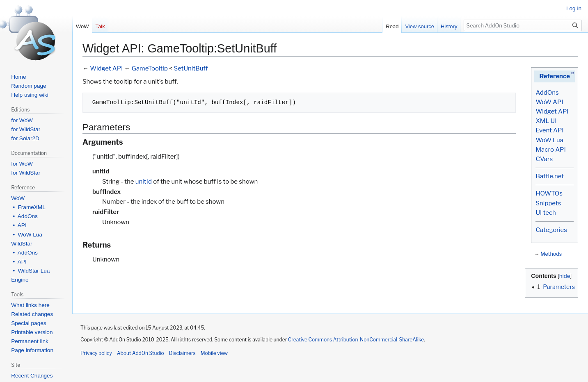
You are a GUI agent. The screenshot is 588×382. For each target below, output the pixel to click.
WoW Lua (549, 140)
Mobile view (214, 353)
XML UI (546, 121)
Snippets (548, 203)
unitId (144, 182)
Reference (555, 76)
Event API (549, 130)
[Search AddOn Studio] (523, 25)
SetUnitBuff (191, 68)
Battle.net (550, 176)
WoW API (549, 102)
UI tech (546, 213)
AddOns (547, 93)
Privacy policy (96, 353)
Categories (551, 230)
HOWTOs (549, 193)
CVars (544, 159)
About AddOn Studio (141, 353)
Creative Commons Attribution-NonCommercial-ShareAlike (356, 340)
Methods (551, 254)
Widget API (552, 111)
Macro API (550, 150)
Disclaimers (182, 353)
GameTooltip (150, 68)
